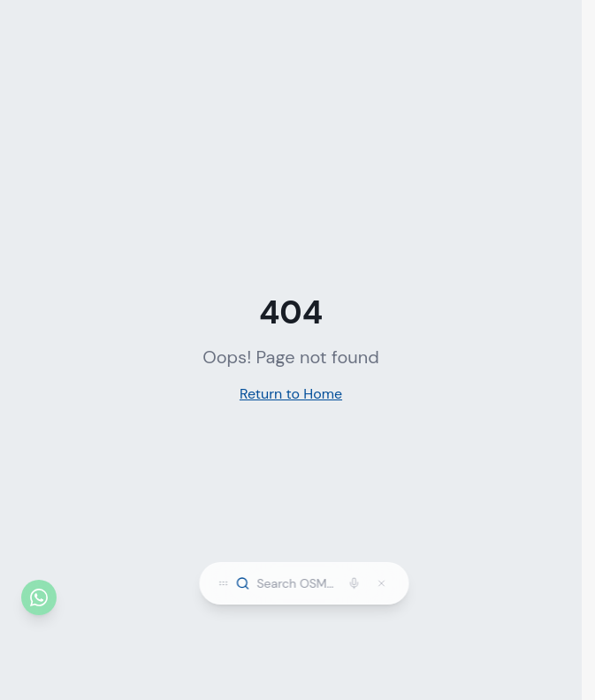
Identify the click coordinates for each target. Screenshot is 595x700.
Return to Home (291, 394)
